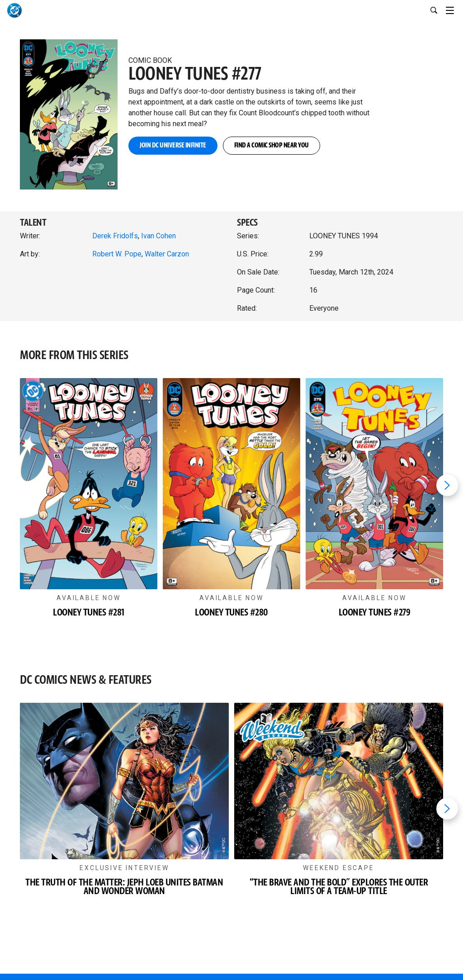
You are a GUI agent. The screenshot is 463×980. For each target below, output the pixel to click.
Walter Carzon (167, 254)
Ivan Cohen (158, 236)
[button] (69, 105)
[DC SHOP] (340, 949)
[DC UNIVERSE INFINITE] (123, 949)
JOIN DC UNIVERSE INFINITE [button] (173, 145)
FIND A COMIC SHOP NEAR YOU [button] (272, 145)
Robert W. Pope (117, 254)
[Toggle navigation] (454, 9)
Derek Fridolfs (115, 236)
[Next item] (447, 485)
